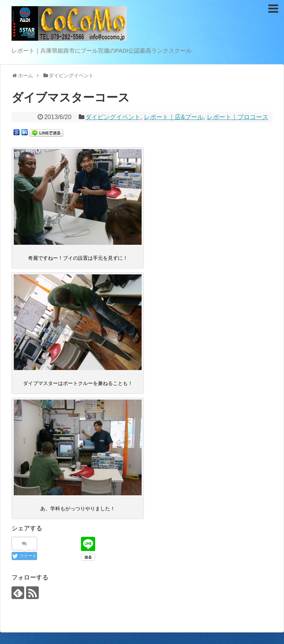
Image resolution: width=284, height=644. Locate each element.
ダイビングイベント (113, 117)
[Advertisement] (142, 577)
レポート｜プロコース (238, 117)
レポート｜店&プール (174, 117)
